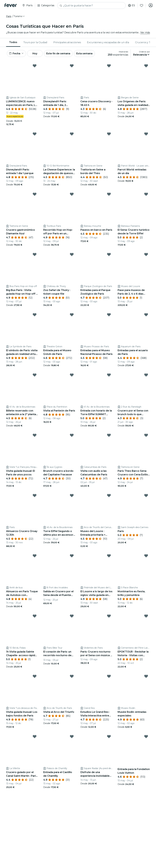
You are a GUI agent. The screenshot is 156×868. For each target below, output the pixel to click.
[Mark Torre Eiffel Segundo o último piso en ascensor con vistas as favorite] (72, 496)
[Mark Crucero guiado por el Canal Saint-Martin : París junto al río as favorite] (35, 737)
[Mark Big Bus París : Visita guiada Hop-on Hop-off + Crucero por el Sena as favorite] (35, 255)
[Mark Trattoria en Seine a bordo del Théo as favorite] (109, 135)
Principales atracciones (67, 42)
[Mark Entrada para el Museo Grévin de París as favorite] (72, 315)
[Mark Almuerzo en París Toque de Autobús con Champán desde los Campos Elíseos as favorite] (35, 556)
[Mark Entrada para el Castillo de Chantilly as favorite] (72, 737)
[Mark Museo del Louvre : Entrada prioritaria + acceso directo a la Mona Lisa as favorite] (109, 496)
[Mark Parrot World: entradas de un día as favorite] (146, 135)
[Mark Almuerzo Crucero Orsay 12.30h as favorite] (35, 496)
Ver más (145, 32)
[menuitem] (13, 42)
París (9, 16)
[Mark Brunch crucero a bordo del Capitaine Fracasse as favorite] (72, 436)
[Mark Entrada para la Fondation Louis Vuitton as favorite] (146, 737)
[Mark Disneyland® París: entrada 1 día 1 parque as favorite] (35, 135)
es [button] (131, 5)
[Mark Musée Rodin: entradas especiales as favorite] (146, 677)
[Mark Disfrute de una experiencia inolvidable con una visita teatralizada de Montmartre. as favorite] (109, 737)
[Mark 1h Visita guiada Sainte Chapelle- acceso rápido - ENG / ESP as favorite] (35, 617)
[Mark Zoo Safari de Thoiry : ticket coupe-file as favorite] (72, 255)
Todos (13, 42)
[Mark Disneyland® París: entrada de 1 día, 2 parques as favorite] (72, 66)
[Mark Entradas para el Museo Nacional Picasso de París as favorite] (109, 315)
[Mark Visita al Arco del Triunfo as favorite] (72, 677)
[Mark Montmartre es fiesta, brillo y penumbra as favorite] (146, 556)
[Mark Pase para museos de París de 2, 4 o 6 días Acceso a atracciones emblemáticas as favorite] (146, 255)
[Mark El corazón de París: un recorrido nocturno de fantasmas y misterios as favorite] (72, 617)
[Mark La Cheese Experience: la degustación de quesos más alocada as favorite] (72, 135)
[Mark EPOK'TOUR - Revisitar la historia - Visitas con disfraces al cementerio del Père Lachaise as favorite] (146, 617)
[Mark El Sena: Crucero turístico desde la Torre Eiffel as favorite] (146, 195)
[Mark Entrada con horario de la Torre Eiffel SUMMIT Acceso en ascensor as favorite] (109, 376)
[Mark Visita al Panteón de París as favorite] (72, 376)
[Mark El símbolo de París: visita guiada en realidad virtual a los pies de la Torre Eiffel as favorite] (35, 315)
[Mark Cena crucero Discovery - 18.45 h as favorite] (109, 66)
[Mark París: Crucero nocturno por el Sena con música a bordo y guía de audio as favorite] (109, 617)
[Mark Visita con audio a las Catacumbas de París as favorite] (109, 436)
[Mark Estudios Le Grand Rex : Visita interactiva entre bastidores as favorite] (109, 677)
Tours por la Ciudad (35, 42)
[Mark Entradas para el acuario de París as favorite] (146, 315)
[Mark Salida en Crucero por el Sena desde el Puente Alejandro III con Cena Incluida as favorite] (72, 556)
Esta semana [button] (87, 54)
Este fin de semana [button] (61, 54)
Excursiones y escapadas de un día (108, 42)
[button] (19, 16)
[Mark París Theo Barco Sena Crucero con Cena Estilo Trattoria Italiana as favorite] (146, 436)
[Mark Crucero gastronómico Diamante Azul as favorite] (35, 195)
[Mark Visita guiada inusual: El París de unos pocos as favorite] (35, 436)
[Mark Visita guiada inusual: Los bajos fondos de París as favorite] (35, 677)
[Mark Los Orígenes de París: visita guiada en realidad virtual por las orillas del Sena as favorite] (146, 66)
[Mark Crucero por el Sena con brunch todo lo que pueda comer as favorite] (146, 376)
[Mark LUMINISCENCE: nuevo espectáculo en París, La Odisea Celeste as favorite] (35, 66)
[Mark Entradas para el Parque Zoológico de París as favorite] (109, 255)
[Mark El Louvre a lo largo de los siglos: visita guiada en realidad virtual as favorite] (109, 556)
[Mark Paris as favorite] (146, 496)
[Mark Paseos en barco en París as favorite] (109, 195)
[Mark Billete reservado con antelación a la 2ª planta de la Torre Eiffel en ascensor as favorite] (35, 376)
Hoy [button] (36, 54)
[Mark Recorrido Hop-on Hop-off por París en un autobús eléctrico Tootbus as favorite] (72, 195)
